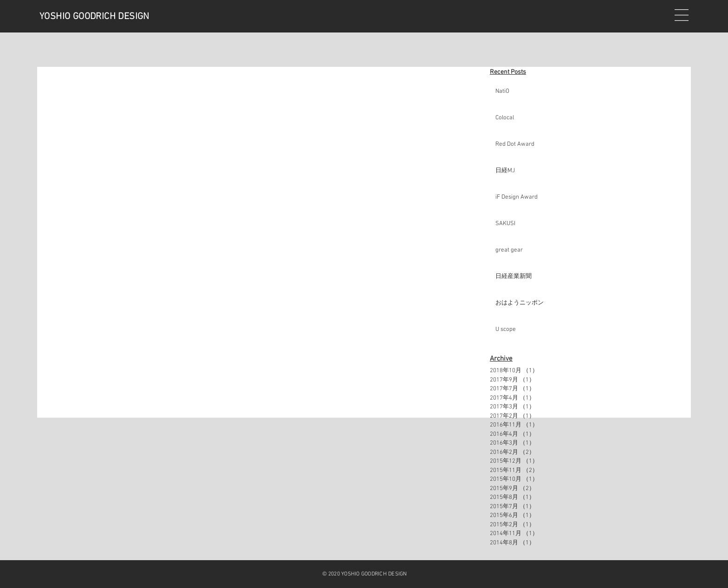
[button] (682, 15)
